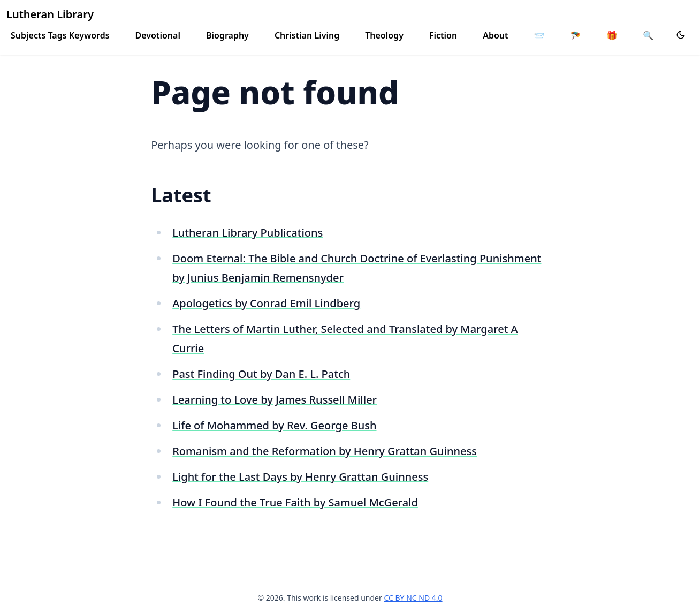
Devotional (158, 35)
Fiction (443, 35)
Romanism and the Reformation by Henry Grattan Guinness (325, 451)
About (495, 35)
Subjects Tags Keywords (60, 35)
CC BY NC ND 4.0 (413, 598)
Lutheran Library (50, 14)
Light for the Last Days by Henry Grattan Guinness (300, 477)
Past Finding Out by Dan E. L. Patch (261, 374)
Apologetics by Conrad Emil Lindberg (266, 303)
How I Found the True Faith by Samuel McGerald (295, 502)
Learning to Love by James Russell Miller (275, 400)
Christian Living (307, 35)
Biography (227, 35)
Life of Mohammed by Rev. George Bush (274, 425)
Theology (384, 35)
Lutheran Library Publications (248, 233)
